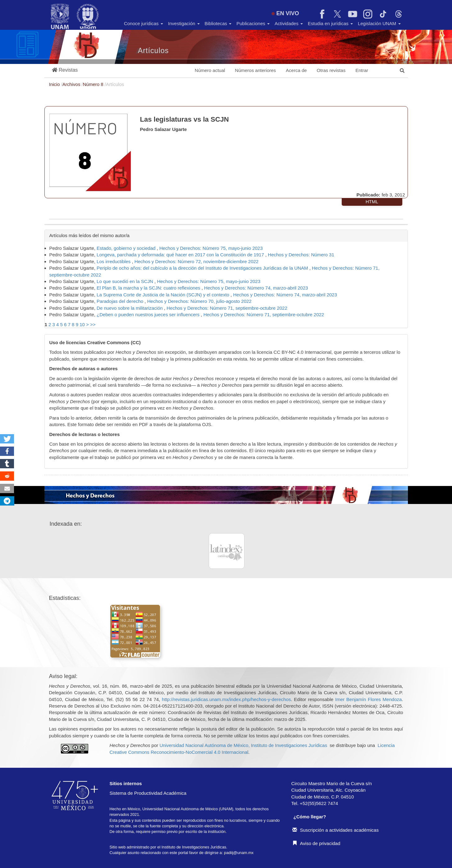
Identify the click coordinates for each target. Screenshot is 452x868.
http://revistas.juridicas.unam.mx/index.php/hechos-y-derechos (226, 699)
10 (82, 324)
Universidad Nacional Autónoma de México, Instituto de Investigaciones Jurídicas (243, 745)
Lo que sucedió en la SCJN (126, 281)
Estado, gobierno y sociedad (127, 248)
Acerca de (296, 70)
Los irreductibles (114, 261)
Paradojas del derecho (121, 301)
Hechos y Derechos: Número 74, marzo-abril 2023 (256, 288)
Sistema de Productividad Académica (148, 793)
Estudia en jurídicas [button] (330, 23)
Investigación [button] (184, 23)
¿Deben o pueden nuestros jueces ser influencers (149, 315)
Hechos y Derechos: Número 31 (301, 255)
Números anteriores (255, 70)
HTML (372, 202)
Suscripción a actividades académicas (336, 830)
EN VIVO (285, 13)
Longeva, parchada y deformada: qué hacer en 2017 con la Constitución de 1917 (181, 255)
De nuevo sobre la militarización (130, 308)
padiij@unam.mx (239, 853)
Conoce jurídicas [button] (144, 23)
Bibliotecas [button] (218, 23)
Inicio (55, 84)
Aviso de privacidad (316, 843)
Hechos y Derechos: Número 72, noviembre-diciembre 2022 (196, 261)
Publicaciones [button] (253, 23)
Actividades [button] (289, 23)
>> (93, 324)
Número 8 (94, 84)
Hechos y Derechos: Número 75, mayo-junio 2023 (211, 248)
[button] (65, 70)
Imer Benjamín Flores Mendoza (368, 699)
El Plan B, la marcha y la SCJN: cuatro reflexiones (149, 288)
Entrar (362, 70)
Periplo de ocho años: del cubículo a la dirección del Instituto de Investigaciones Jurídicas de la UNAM (203, 268)
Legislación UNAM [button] (379, 23)
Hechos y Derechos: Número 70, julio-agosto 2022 (199, 301)
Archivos (72, 84)
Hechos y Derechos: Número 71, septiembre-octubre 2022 (227, 308)
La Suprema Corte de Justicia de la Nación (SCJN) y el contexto (164, 295)
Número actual (210, 70)
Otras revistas (331, 70)
